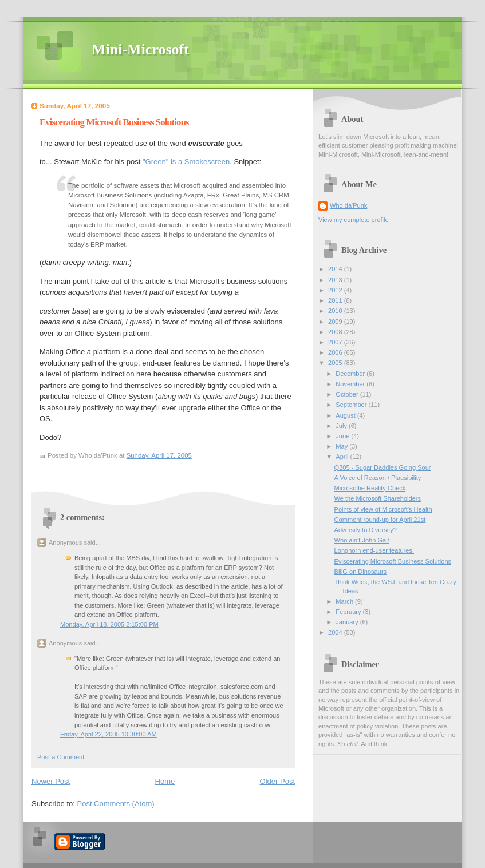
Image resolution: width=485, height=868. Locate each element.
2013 (336, 280)
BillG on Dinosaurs (360, 572)
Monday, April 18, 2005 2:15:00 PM (109, 624)
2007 (336, 342)
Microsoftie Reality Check (370, 488)
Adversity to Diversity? (366, 530)
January (348, 622)
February (349, 612)
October (348, 394)
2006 (336, 352)
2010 (336, 311)
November (351, 384)
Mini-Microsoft (140, 49)
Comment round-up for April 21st (380, 520)
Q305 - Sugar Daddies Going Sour (383, 467)
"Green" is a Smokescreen (186, 162)
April (343, 457)
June (343, 436)
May (342, 446)
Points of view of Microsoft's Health (383, 509)
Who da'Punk (348, 205)
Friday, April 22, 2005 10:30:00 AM (109, 734)
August (346, 415)
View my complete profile (354, 220)
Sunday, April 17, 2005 (159, 455)
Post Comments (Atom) (116, 804)
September (352, 405)
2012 (336, 290)
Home (165, 781)
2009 (336, 322)
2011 (336, 300)
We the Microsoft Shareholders (378, 498)
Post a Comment (61, 757)
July (342, 426)
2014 (336, 269)
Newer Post (51, 781)
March (345, 601)
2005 (336, 363)
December (351, 374)
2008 (336, 332)
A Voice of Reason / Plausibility (378, 478)
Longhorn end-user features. (374, 550)
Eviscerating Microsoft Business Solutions (114, 122)
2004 (336, 632)
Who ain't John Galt (362, 540)
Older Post (277, 781)
